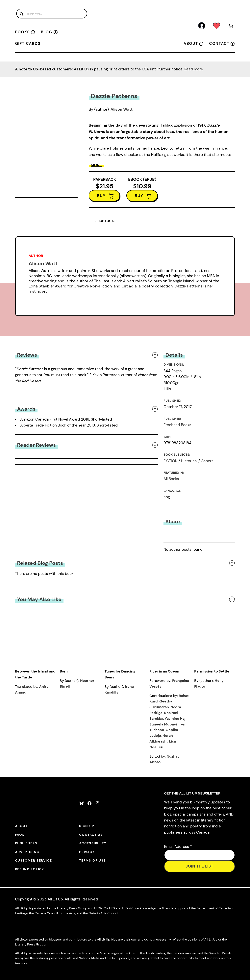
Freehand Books (177, 425)
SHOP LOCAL (105, 221)
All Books (171, 479)
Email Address (178, 847)
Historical (189, 461)
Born (64, 671)
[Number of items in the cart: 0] (231, 27)
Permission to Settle (212, 671)
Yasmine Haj (175, 719)
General (208, 461)
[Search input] (52, 14)
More (96, 165)
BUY (101, 196)
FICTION (171, 461)
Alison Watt (122, 109)
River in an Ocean (164, 671)
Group (41, 944)
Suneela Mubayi (163, 724)
